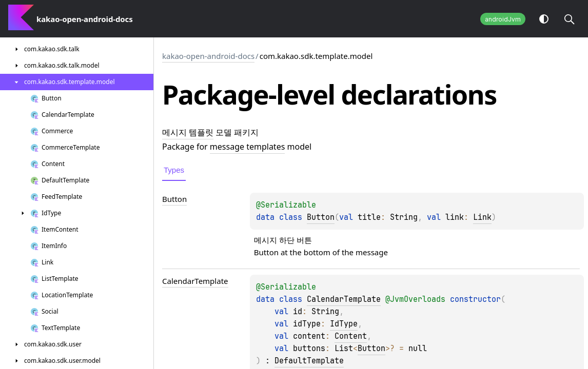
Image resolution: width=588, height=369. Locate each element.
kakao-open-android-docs (208, 56)
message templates (247, 147)
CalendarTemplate (344, 299)
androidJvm (503, 19)
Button (321, 217)
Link (482, 217)
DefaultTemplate (309, 361)
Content (351, 336)
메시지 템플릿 (188, 132)
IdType (344, 324)
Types (174, 170)
